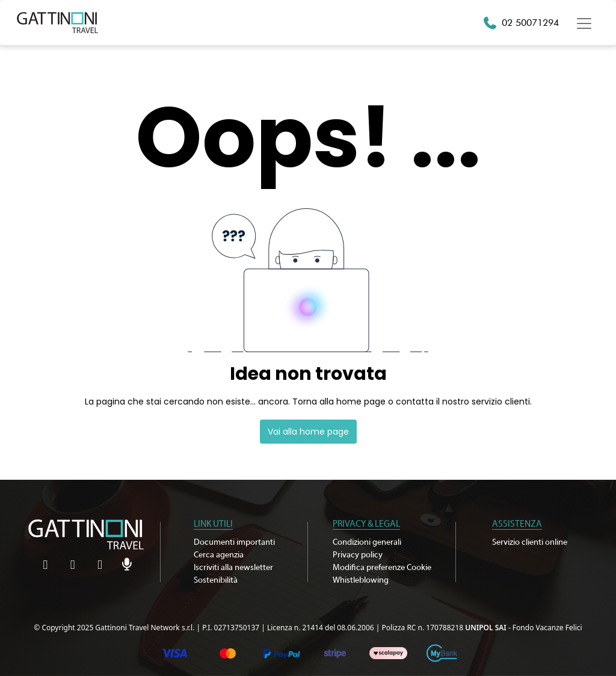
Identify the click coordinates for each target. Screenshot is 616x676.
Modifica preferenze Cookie (382, 568)
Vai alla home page (308, 432)
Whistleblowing (361, 580)
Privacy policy (358, 555)
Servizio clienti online (530, 542)
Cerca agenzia (219, 555)
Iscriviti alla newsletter (233, 568)
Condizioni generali (367, 542)
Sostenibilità (216, 580)
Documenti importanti (234, 542)
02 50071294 (530, 23)
